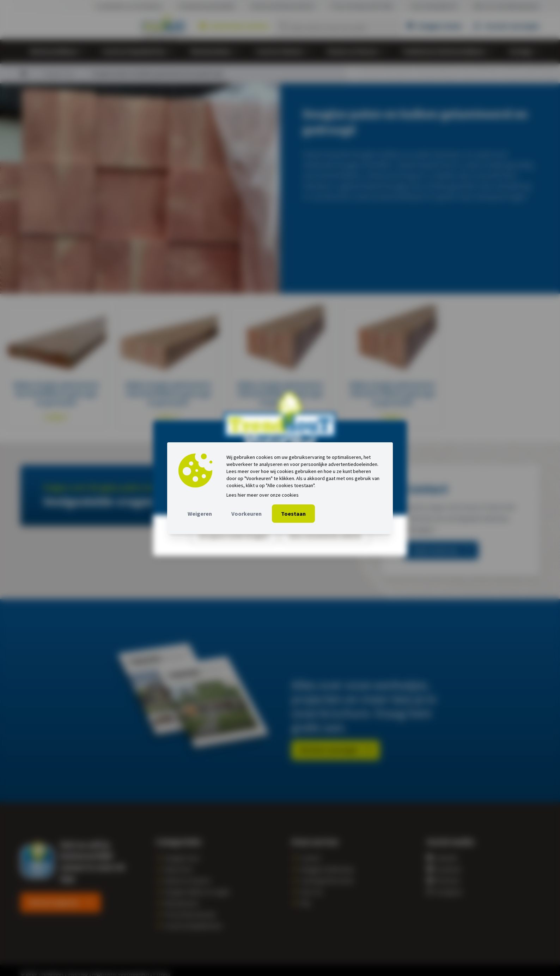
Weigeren (200, 514)
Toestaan (293, 514)
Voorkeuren (246, 514)
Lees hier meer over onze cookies (263, 495)
